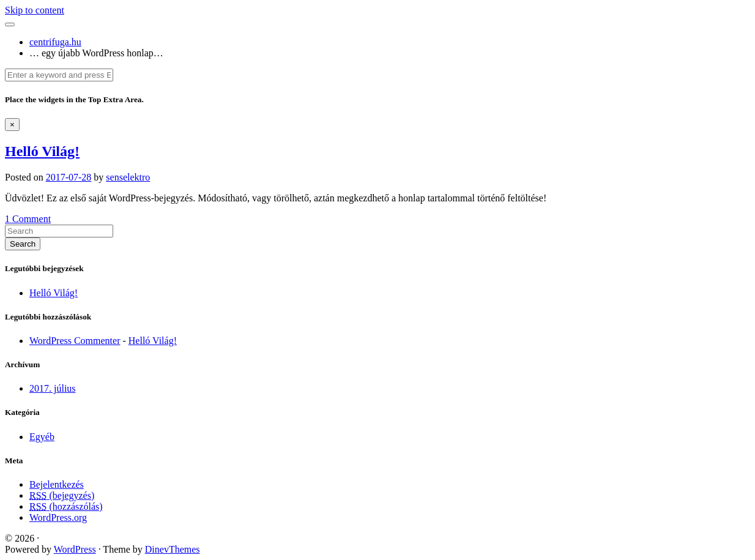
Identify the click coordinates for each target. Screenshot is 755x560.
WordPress (75, 549)
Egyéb (42, 437)
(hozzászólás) (66, 506)
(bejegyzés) (62, 495)
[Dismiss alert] (12, 125)
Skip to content (35, 10)
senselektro (128, 177)
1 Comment (28, 219)
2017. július (53, 388)
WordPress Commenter (75, 341)
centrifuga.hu (55, 42)
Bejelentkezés (57, 484)
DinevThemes (173, 549)
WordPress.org (58, 517)
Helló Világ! (42, 151)
